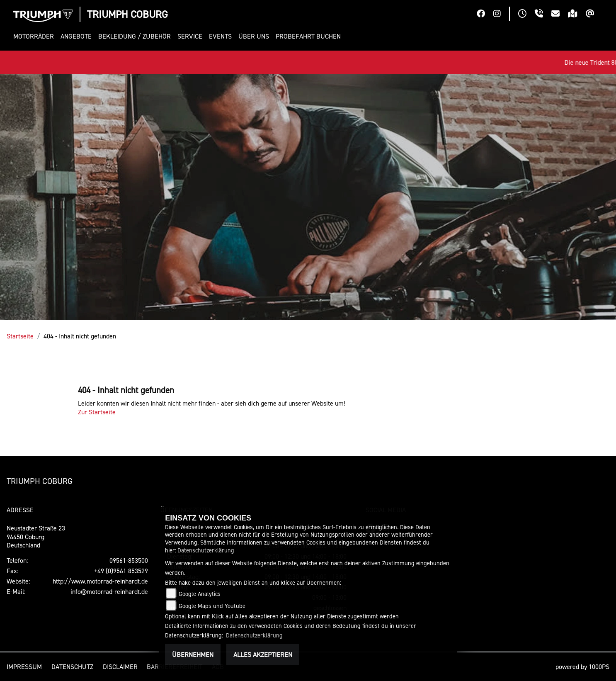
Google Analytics (200, 594)
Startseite (20, 336)
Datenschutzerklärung (206, 550)
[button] (35, 36)
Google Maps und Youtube (212, 606)
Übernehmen (193, 654)
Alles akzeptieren (263, 654)
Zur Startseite (97, 412)
